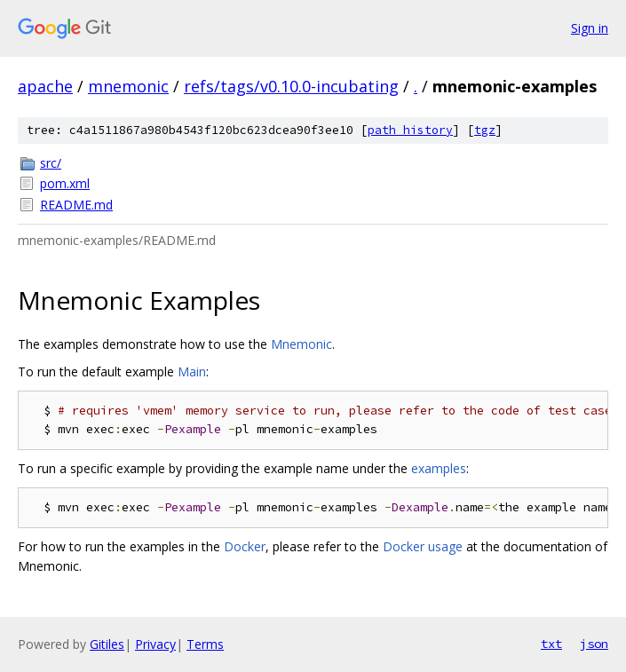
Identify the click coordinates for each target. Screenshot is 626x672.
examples (439, 468)
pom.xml (65, 183)
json (594, 644)
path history (410, 130)
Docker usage (423, 546)
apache (45, 86)
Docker (245, 546)
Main (192, 372)
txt (551, 644)
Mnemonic (301, 344)
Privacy (155, 644)
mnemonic (128, 86)
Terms (205, 644)
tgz (485, 130)
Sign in (590, 28)
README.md (76, 205)
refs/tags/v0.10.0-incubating (291, 86)
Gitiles (107, 644)
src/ (51, 163)
